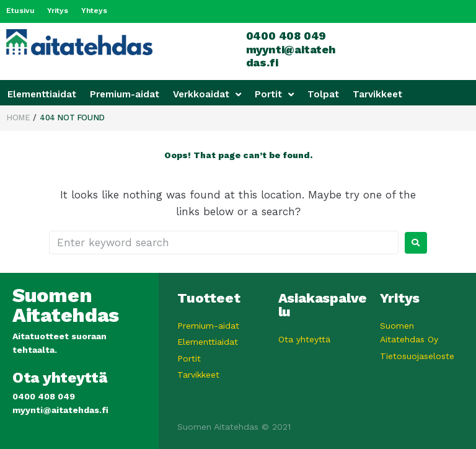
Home (18, 117)
